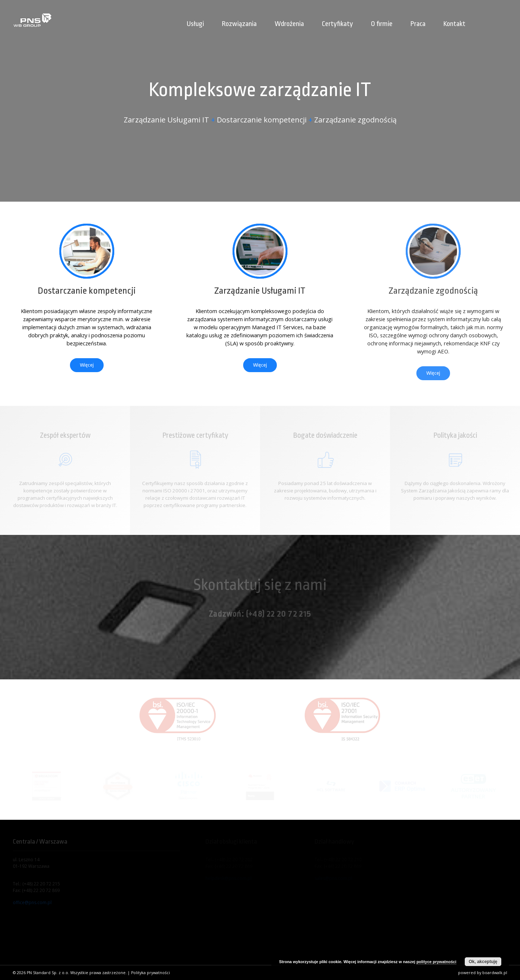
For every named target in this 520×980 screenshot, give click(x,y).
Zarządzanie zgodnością (433, 291)
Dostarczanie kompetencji (87, 291)
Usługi (195, 24)
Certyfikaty (337, 24)
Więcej (87, 365)
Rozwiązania (239, 24)
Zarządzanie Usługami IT (260, 291)
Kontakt (454, 24)
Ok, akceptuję (483, 962)
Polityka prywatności (151, 973)
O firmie (382, 24)
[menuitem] (486, 15)
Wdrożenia (289, 24)
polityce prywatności (436, 962)
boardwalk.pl (495, 973)
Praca (418, 24)
